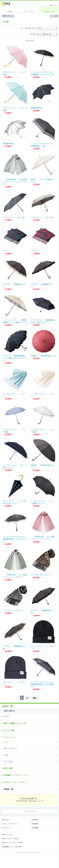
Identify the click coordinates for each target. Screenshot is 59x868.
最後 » (35, 698)
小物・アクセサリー (11, 748)
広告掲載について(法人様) (12, 847)
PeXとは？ (6, 820)
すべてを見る (8, 762)
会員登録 (51, 5)
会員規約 (35, 820)
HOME (10, 12)
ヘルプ (46, 5)
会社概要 (35, 828)
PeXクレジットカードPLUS (12, 843)
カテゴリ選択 (54, 16)
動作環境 (35, 824)
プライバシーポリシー (10, 824)
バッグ (6, 742)
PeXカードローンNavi (10, 839)
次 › (28, 698)
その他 (6, 755)
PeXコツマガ (7, 834)
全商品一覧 (8, 789)
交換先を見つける (49, 12)
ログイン (56, 5)
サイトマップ (7, 828)
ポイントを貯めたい (30, 12)
